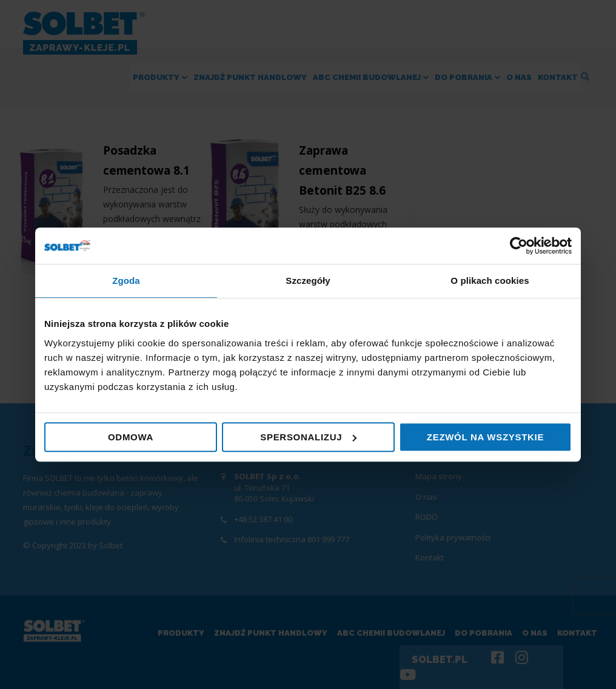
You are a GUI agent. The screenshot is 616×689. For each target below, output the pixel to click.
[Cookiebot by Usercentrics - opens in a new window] (519, 246)
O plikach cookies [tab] (490, 281)
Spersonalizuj (308, 437)
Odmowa (131, 437)
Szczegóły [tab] (308, 281)
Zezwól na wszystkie (485, 437)
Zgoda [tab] (126, 281)
